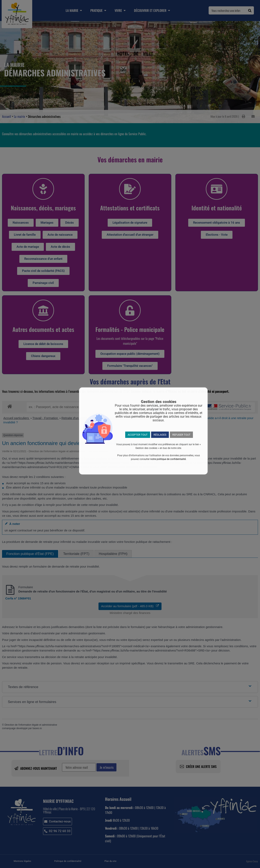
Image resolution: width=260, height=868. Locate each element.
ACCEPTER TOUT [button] (138, 435)
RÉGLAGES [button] (160, 435)
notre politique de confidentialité (168, 459)
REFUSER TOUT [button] (181, 435)
